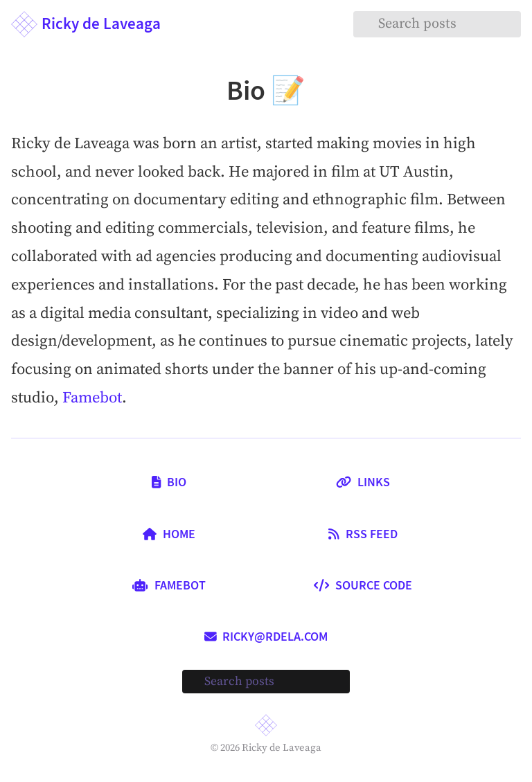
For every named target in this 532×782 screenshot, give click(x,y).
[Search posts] (437, 24)
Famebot (92, 398)
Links (363, 482)
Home (169, 534)
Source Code (363, 585)
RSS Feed (363, 534)
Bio (169, 482)
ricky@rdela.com (266, 637)
